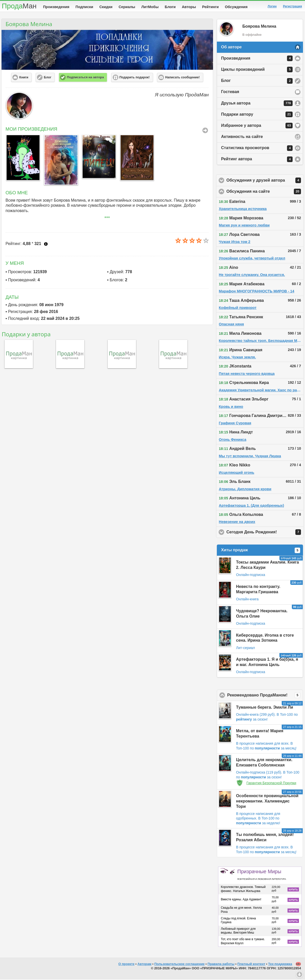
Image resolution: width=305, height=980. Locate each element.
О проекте (126, 965)
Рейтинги (211, 7)
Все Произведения (205, 131)
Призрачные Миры (262, 876)
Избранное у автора (257, 127)
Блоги (170, 7)
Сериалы (127, 7)
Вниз (299, 974)
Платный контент (251, 965)
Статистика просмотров (257, 149)
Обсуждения (236, 7)
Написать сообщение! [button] (182, 78)
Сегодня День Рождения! (265, 533)
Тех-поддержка (280, 965)
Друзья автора (257, 104)
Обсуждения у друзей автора (265, 181)
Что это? (46, 245)
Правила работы (221, 965)
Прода (19, 6)
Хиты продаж (261, 551)
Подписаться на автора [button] (85, 78)
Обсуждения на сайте (265, 192)
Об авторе (231, 48)
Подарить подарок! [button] (135, 78)
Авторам (145, 965)
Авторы (189, 7)
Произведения (56, 7)
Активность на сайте (242, 138)
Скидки (106, 7)
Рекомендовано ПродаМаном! (265, 696)
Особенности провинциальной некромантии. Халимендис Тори (267, 802)
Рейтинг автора (257, 160)
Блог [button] (48, 78)
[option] (22, 159)
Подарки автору (257, 115)
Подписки (84, 7)
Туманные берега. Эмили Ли (265, 708)
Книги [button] (24, 78)
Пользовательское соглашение (179, 965)
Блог (257, 82)
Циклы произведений (257, 71)
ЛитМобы (150, 7)
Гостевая (230, 93)
